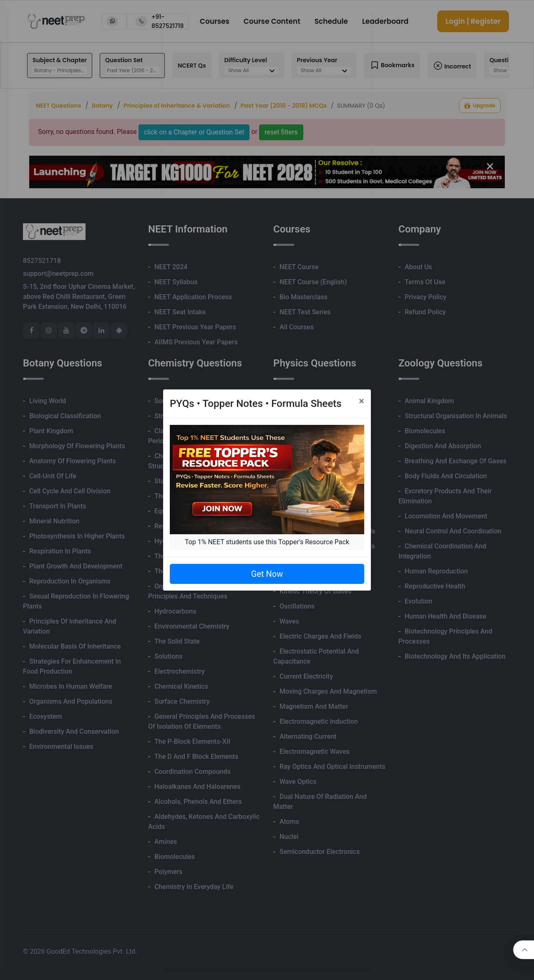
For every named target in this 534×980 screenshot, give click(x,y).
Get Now (267, 574)
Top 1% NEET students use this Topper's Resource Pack (267, 542)
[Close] (361, 401)
